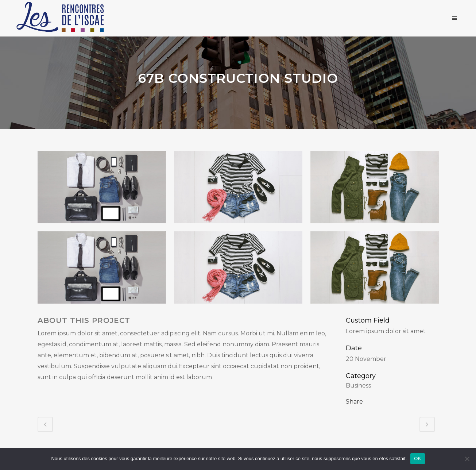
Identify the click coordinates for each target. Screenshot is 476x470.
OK (417, 459)
